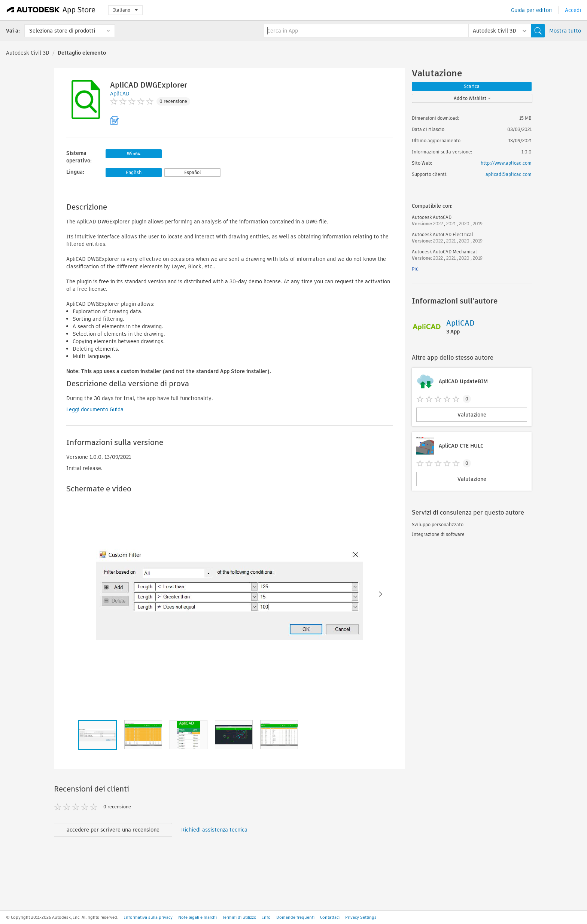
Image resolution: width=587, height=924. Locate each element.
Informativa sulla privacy (148, 917)
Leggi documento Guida (95, 409)
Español (193, 172)
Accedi (573, 10)
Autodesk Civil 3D (28, 53)
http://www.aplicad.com (506, 163)
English (134, 172)
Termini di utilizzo (239, 917)
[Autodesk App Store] (51, 10)
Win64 (134, 154)
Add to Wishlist (472, 98)
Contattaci (330, 917)
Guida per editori (532, 10)
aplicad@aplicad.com (509, 174)
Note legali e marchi (197, 917)
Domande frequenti (295, 917)
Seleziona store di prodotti (62, 31)
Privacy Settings (361, 917)
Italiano (125, 10)
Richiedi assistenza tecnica (214, 830)
